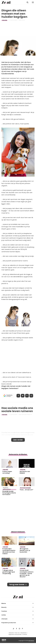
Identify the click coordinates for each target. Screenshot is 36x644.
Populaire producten (9, 623)
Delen (18, 396)
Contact (25, 634)
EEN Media (31, 641)
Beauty (4, 607)
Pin (27, 396)
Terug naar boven (17, 584)
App (31, 396)
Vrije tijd (4, 20)
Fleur (23, 20)
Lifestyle (4, 619)
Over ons (17, 633)
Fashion (4, 611)
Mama (4, 603)
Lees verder (18, 440)
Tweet (23, 396)
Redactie (11, 633)
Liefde (4, 615)
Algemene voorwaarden (15, 634)
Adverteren (24, 633)
